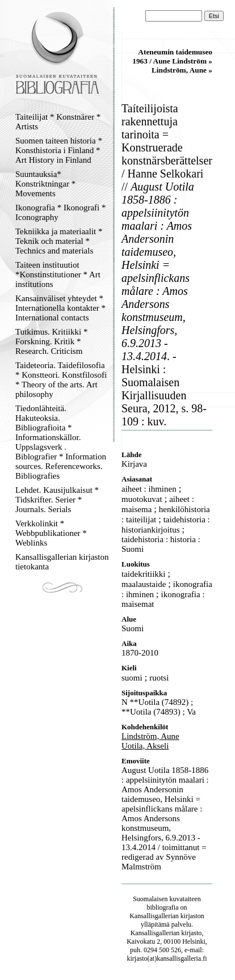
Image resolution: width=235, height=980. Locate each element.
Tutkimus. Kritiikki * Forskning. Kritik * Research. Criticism (51, 341)
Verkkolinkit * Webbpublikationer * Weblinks (51, 533)
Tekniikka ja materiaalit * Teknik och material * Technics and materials (59, 241)
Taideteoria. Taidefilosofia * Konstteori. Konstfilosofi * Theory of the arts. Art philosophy (61, 380)
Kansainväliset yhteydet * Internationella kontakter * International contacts (60, 308)
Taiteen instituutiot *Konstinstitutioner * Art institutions (58, 274)
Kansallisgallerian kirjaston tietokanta (62, 562)
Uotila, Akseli (145, 746)
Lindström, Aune (150, 736)
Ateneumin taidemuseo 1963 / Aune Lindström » (172, 56)
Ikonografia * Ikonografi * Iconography (61, 212)
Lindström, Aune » (182, 70)
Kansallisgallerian (154, 916)
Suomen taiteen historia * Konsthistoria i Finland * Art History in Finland (59, 150)
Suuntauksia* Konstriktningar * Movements (45, 184)
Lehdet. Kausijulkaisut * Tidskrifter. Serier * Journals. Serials (57, 500)
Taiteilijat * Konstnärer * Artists (58, 122)
